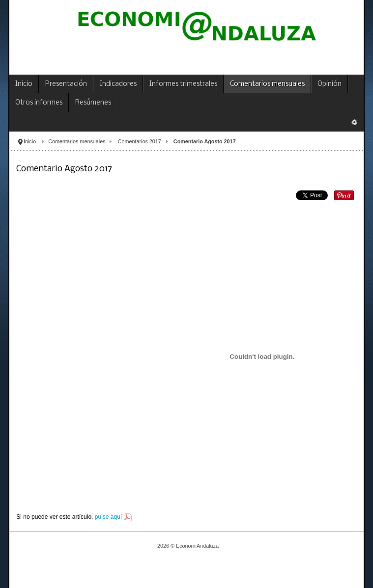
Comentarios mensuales (77, 141)
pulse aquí (108, 517)
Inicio (30, 141)
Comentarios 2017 (140, 141)
